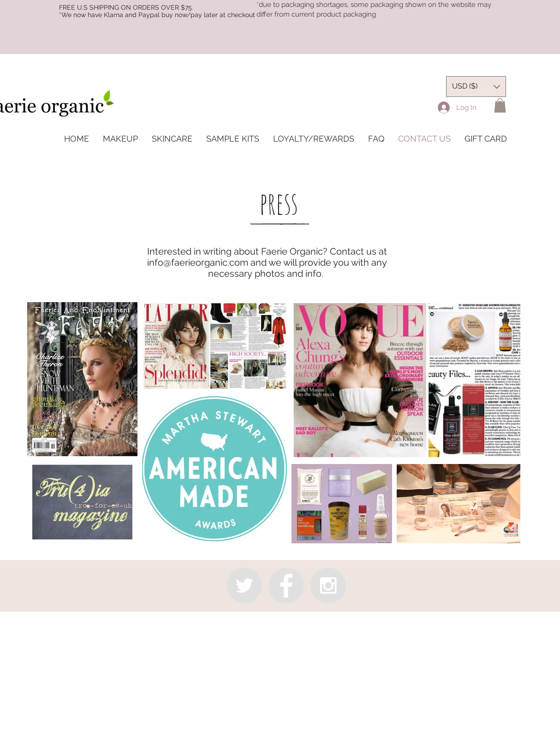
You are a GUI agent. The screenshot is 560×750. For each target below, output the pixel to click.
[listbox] (476, 86)
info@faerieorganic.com (198, 262)
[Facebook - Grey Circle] (286, 586)
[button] (500, 105)
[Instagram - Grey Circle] (328, 586)
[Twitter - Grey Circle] (244, 586)
